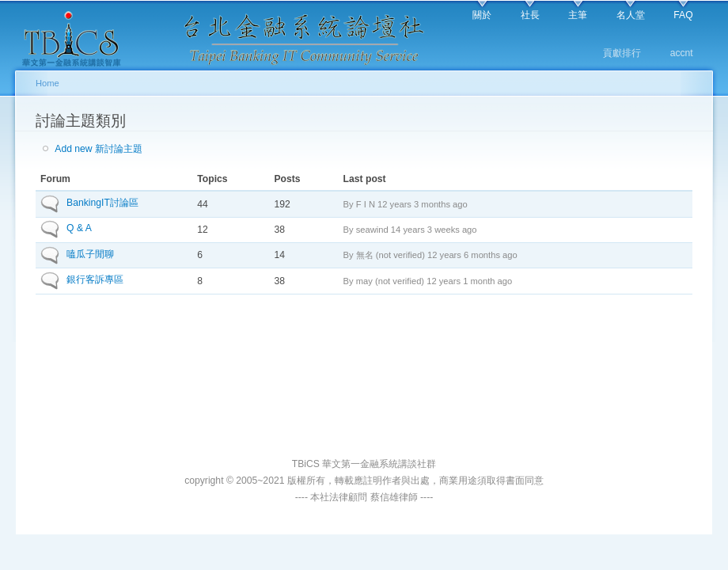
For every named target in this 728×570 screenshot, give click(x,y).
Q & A (79, 228)
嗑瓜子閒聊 (90, 254)
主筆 (578, 15)
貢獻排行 (622, 53)
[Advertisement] (364, 391)
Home (47, 83)
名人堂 (631, 15)
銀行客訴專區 (95, 279)
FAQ (683, 15)
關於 (482, 15)
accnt (682, 53)
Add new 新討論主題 (99, 149)
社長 (530, 15)
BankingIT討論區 (102, 203)
